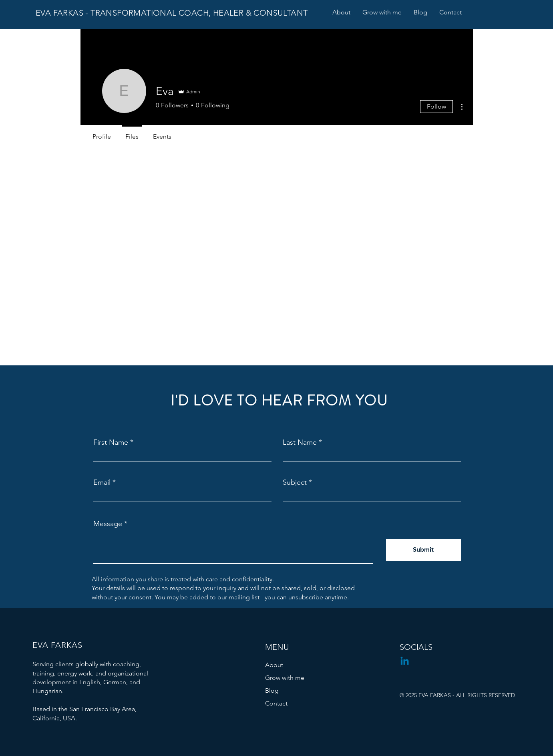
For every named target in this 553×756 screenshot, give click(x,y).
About (274, 665)
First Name (111, 442)
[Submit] (423, 550)
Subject (295, 482)
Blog (272, 690)
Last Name (300, 442)
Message (108, 524)
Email (102, 482)
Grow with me (285, 678)
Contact (276, 703)
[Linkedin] (405, 662)
